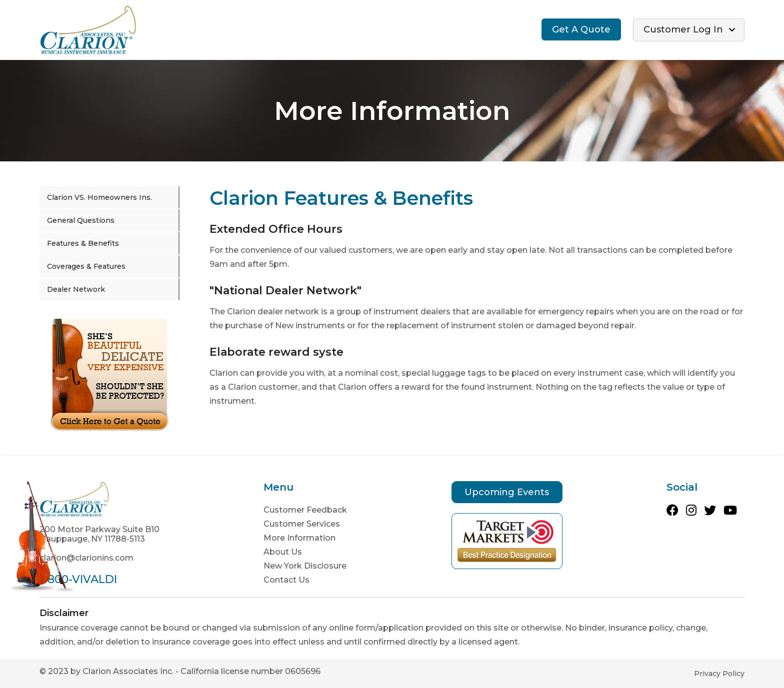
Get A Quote (581, 29)
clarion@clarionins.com (86, 558)
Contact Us (286, 580)
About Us (283, 552)
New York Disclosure (305, 566)
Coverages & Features (86, 266)
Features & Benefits (83, 243)
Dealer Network (76, 289)
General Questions (81, 220)
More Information (299, 538)
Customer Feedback (305, 510)
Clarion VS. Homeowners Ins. (99, 197)
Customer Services (302, 524)
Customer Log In (683, 29)
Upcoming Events (507, 492)
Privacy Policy (719, 674)
